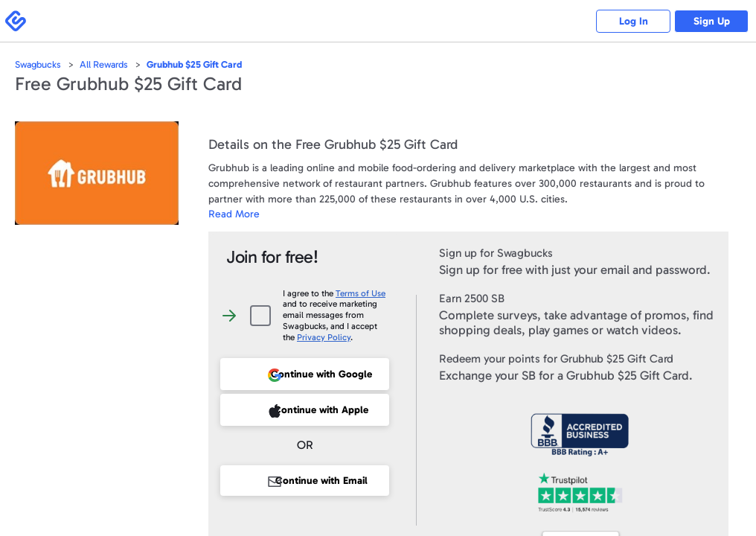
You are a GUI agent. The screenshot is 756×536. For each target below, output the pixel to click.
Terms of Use (361, 293)
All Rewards (104, 64)
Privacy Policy (324, 337)
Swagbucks (38, 64)
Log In (634, 21)
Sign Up (712, 21)
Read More (234, 214)
